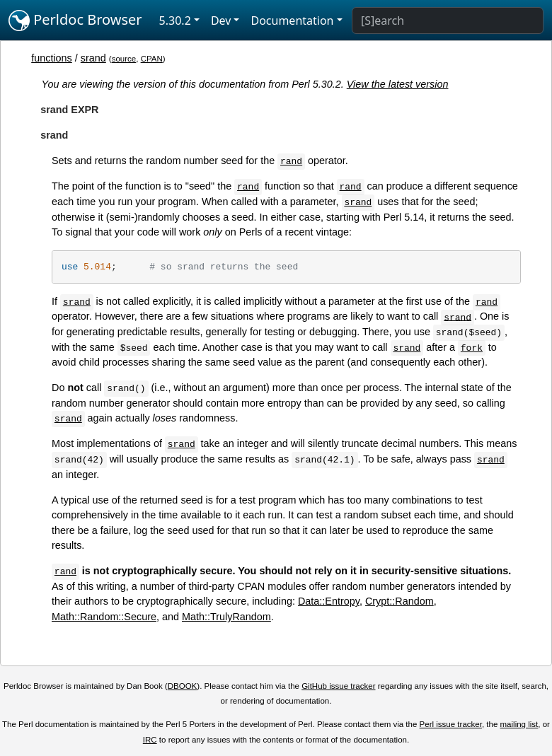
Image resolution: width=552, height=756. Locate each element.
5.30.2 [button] (175, 21)
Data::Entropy (329, 601)
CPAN (152, 59)
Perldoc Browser (75, 21)
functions (52, 58)
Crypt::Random (399, 601)
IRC (150, 740)
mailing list (519, 724)
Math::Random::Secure (104, 617)
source (124, 59)
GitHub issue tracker (338, 686)
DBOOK (183, 686)
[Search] (448, 21)
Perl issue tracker (451, 724)
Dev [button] (221, 21)
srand (93, 58)
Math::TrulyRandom (226, 617)
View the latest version (398, 84)
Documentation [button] (292, 21)
